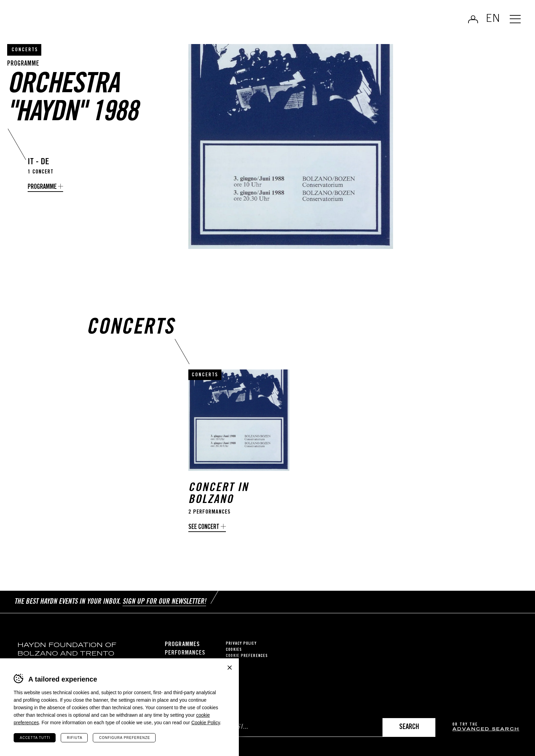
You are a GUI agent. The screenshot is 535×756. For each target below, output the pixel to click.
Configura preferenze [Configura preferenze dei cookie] (124, 738)
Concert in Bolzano (218, 494)
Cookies (234, 650)
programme (42, 187)
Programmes (182, 645)
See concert (204, 527)
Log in (473, 19)
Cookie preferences (247, 656)
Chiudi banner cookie (230, 668)
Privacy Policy (241, 644)
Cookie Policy (206, 723)
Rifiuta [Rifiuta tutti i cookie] (75, 738)
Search (409, 727)
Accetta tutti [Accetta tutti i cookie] (35, 738)
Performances (185, 653)
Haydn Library (71, 22)
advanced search (486, 730)
